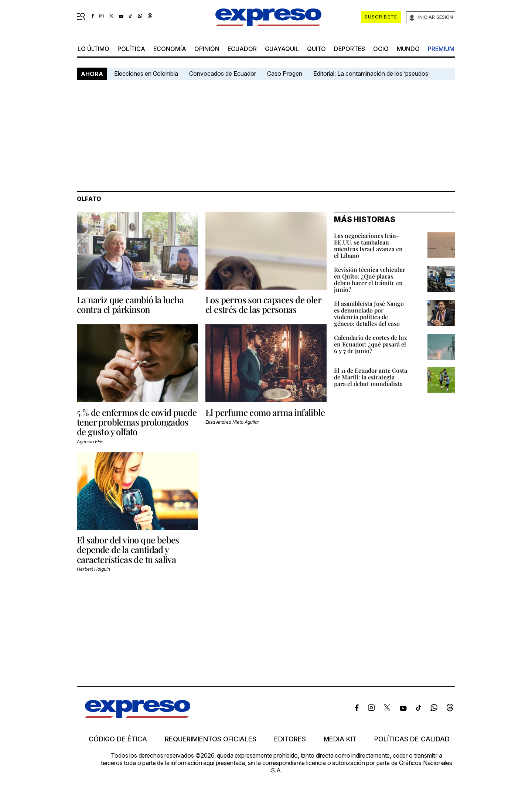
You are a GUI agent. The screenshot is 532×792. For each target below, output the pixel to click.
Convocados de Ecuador (223, 74)
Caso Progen (285, 74)
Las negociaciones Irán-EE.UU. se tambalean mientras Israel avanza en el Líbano (368, 245)
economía (170, 49)
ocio (381, 49)
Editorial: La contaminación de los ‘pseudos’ (371, 74)
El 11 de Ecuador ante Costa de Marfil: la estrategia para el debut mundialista (371, 377)
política (131, 49)
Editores (290, 739)
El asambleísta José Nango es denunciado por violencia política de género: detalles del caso (369, 313)
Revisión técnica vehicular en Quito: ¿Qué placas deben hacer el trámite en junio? (370, 279)
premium (441, 49)
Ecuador (242, 49)
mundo (408, 49)
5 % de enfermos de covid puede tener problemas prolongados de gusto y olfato (137, 422)
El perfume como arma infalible (265, 412)
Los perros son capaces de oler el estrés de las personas (263, 304)
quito (316, 49)
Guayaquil (282, 49)
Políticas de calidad (412, 739)
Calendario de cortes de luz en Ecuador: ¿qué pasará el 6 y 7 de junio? (371, 344)
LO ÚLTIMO (93, 49)
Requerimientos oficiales (211, 739)
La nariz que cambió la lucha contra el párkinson (130, 304)
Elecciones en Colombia (146, 74)
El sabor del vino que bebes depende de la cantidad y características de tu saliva (128, 549)
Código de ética (118, 739)
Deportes (349, 49)
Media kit (340, 739)
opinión (207, 49)
